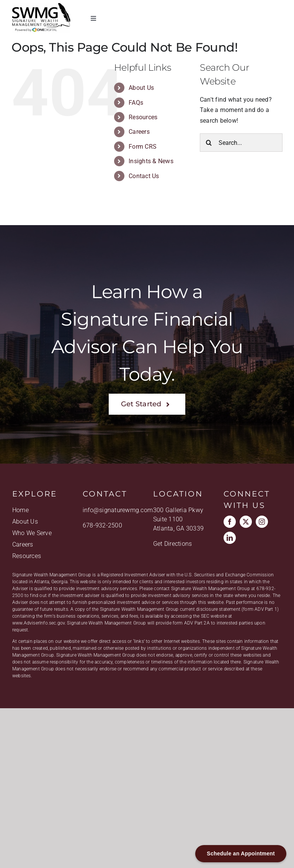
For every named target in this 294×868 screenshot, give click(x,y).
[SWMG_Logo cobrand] (41, 6)
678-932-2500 (102, 526)
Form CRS (143, 147)
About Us (141, 88)
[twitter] (246, 522)
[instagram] (262, 522)
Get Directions (172, 544)
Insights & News (151, 161)
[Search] (209, 143)
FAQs (136, 103)
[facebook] (230, 522)
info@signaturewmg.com (118, 510)
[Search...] (241, 143)
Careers (139, 132)
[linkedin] (230, 538)
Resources (143, 117)
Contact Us (144, 176)
